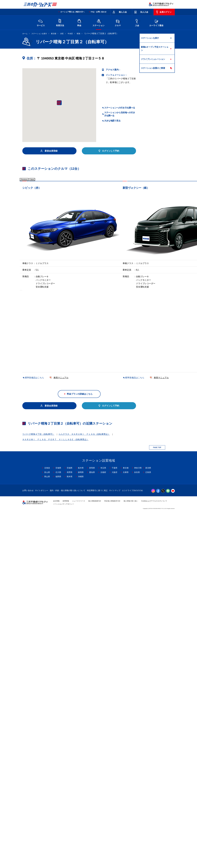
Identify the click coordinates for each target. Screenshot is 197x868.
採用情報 (66, 856)
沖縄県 (81, 832)
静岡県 (81, 828)
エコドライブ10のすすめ (132, 846)
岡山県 (47, 832)
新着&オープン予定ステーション (155, 49)
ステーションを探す (39, 34)
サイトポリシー (42, 846)
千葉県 (114, 823)
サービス (41, 22)
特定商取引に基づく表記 (97, 846)
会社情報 (56, 856)
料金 (79, 22)
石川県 (58, 828)
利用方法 (60, 22)
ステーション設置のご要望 (153, 68)
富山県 (47, 828)
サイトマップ (115, 846)
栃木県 (81, 823)
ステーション (99, 22)
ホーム (25, 34)
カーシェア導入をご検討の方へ (72, 12)
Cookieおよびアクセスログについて (154, 856)
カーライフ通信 (156, 22)
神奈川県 (138, 823)
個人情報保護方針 (95, 856)
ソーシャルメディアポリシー (64, 859)
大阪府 (114, 828)
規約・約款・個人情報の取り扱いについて (68, 846)
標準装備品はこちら (34, 261)
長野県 (70, 828)
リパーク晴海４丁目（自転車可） (38, 789)
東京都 (54, 34)
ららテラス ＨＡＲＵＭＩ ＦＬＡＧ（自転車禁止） (84, 789)
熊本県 (70, 832)
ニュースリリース (79, 856)
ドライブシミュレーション (153, 59)
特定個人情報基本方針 (112, 856)
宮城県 (58, 823)
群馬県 (92, 823)
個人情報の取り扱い (131, 856)
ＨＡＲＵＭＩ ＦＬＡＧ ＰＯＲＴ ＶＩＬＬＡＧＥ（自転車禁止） (56, 795)
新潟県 (148, 823)
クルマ (118, 22)
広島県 (148, 828)
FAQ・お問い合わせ (99, 12)
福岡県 (58, 832)
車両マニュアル (61, 261)
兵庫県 (126, 828)
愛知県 (92, 828)
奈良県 (137, 828)
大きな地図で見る (112, 121)
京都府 (103, 828)
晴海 (79, 34)
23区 (62, 34)
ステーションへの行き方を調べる (120, 108)
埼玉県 (103, 823)
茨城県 (70, 823)
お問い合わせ (28, 846)
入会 (137, 22)
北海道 (47, 823)
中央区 (70, 34)
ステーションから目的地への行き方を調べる (120, 114)
